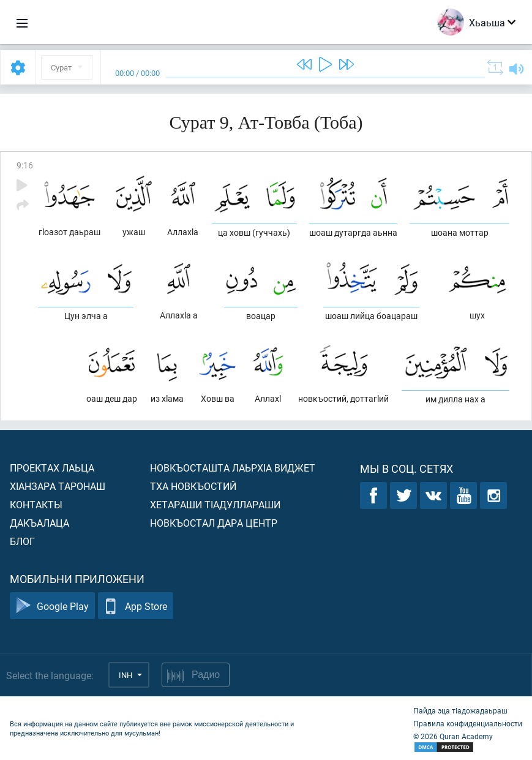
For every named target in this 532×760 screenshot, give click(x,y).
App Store (136, 606)
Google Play (52, 606)
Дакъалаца (39, 523)
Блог (22, 541)
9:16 (25, 165)
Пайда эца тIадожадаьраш (460, 710)
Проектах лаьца (52, 468)
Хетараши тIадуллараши (215, 504)
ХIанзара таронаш (58, 486)
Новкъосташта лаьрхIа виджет (233, 468)
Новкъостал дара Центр (214, 523)
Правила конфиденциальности (468, 723)
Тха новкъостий (193, 486)
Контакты (36, 504)
